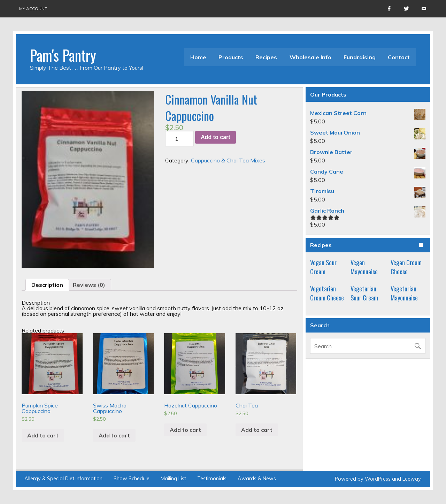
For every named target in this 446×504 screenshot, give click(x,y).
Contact (399, 57)
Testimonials (212, 479)
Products (231, 57)
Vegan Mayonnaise (364, 267)
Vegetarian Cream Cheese (327, 293)
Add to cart (215, 137)
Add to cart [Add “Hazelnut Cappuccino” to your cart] (185, 430)
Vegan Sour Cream (323, 267)
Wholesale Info (310, 57)
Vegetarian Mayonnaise (404, 293)
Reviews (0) (89, 285)
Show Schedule (132, 479)
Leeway (412, 479)
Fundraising (360, 57)
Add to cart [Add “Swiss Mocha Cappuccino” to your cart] (114, 435)
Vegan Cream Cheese (406, 267)
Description (47, 285)
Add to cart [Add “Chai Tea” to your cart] (257, 430)
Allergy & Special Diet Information (63, 479)
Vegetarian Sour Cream (364, 293)
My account (33, 9)
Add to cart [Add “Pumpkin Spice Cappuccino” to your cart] (43, 435)
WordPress (378, 479)
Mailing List (173, 479)
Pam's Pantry (63, 55)
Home (198, 57)
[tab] (47, 285)
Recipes (266, 57)
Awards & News (257, 479)
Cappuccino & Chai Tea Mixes (228, 160)
